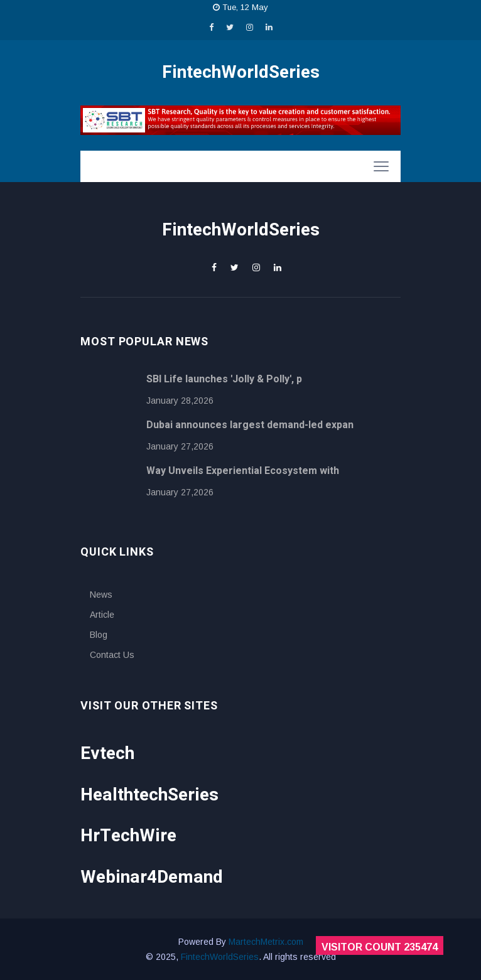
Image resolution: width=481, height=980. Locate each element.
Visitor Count (380, 947)
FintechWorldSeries (220, 957)
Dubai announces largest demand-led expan (250, 425)
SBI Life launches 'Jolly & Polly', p (224, 379)
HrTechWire (128, 836)
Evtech (107, 754)
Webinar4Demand (152, 877)
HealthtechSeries (149, 795)
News (101, 595)
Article (102, 615)
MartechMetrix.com (266, 942)
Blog (99, 635)
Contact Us (112, 655)
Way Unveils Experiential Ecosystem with (243, 471)
